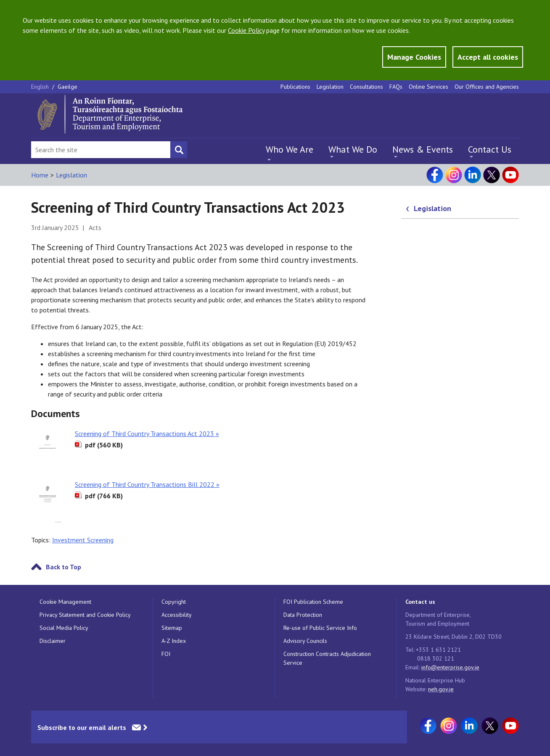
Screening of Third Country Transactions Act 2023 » (147, 434)
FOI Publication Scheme (313, 602)
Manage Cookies (414, 57)
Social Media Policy (64, 628)
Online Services (428, 87)
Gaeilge (67, 87)
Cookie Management (65, 602)
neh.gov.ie (441, 689)
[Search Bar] (101, 150)
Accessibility (177, 615)
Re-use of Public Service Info (320, 628)
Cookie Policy (246, 30)
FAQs (396, 87)
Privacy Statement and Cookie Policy (85, 615)
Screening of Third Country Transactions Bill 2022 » (147, 484)
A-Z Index (174, 641)
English (41, 87)
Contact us (420, 602)
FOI (166, 654)
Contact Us (490, 149)
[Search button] (179, 150)
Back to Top (63, 567)
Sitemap (172, 628)
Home (40, 175)
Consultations (366, 87)
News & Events (423, 149)
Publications (295, 87)
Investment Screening (83, 540)
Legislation (330, 87)
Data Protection (303, 615)
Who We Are (290, 149)
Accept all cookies (488, 57)
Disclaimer (53, 641)
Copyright (174, 602)
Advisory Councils (305, 641)
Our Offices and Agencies (487, 87)
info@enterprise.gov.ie (450, 667)
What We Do (353, 149)
